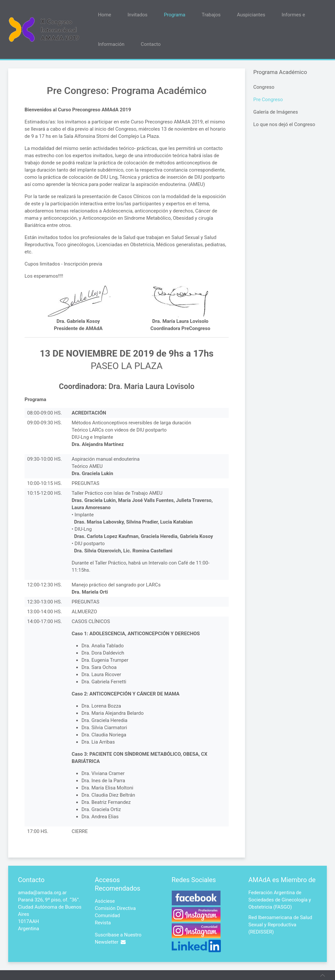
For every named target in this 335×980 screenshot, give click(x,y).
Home (104, 15)
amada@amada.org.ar (42, 893)
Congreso (264, 87)
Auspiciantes (251, 15)
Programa (175, 15)
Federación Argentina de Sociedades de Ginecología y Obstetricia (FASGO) (280, 900)
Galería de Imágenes (276, 112)
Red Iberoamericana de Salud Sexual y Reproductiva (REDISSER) (280, 925)
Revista (103, 923)
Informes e (293, 15)
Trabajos (211, 15)
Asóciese (105, 901)
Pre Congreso (268, 100)
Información (111, 44)
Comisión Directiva (115, 908)
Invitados (138, 15)
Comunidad (107, 915)
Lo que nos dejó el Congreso (284, 124)
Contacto (151, 44)
